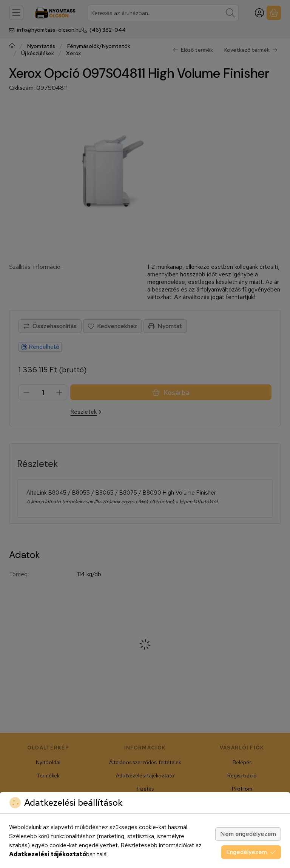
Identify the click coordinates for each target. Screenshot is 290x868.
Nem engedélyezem (248, 834)
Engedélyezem (251, 852)
